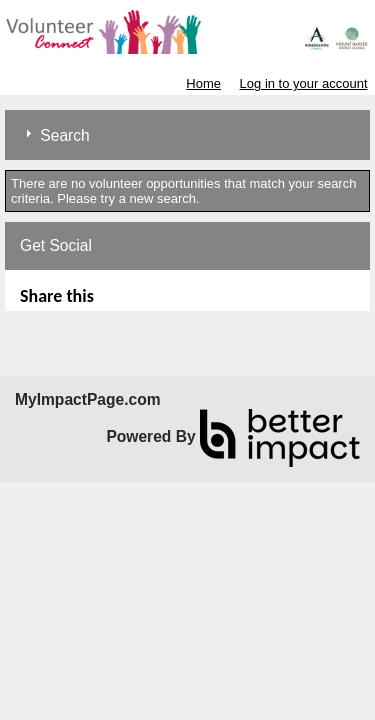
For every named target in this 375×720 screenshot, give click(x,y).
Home (203, 83)
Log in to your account (304, 83)
